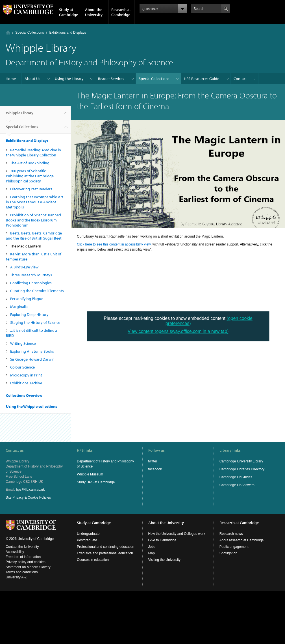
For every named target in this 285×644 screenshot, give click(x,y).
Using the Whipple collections (31, 406)
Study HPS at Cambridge (96, 482)
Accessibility (15, 552)
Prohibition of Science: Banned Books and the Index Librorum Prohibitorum (33, 220)
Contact (240, 79)
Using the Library (69, 79)
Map (152, 553)
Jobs (152, 547)
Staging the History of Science (35, 322)
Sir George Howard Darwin (32, 359)
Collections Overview (24, 395)
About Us (32, 79)
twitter (153, 461)
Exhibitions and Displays (68, 33)
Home (8, 32)
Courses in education (93, 560)
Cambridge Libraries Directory (242, 469)
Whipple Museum (90, 474)
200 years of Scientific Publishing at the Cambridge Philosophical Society (30, 176)
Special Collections (30, 33)
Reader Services (111, 79)
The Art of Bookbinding (30, 163)
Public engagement (234, 547)
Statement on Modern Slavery (28, 567)
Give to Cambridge (162, 540)
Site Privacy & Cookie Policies (28, 497)
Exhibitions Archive (26, 383)
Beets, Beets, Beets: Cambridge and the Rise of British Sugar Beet (34, 236)
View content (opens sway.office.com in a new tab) (178, 331)
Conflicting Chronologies (31, 283)
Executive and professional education (105, 553)
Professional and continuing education (105, 547)
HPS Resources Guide (202, 79)
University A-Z (16, 577)
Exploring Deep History (29, 315)
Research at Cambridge (121, 12)
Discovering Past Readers (31, 189)
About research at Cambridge (242, 540)
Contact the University (22, 547)
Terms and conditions (22, 572)
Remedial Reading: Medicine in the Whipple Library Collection (33, 152)
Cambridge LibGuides (236, 477)
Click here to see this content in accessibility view (114, 244)
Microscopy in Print (26, 375)
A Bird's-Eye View (24, 267)
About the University (94, 12)
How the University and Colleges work (177, 534)
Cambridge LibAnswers (237, 485)
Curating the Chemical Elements (37, 291)
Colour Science (22, 367)
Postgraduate (87, 540)
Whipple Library (20, 115)
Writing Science (23, 343)
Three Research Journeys (31, 275)
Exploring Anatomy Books (32, 351)
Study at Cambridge (68, 12)
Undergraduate (88, 534)
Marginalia (19, 307)
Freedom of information (23, 557)
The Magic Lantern (26, 246)
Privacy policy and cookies (26, 562)
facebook (155, 469)
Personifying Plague (27, 299)
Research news (231, 534)
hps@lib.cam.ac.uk (31, 490)
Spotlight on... (230, 553)
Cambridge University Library (241, 461)
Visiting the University (165, 560)
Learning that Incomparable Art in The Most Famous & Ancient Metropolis (35, 202)
